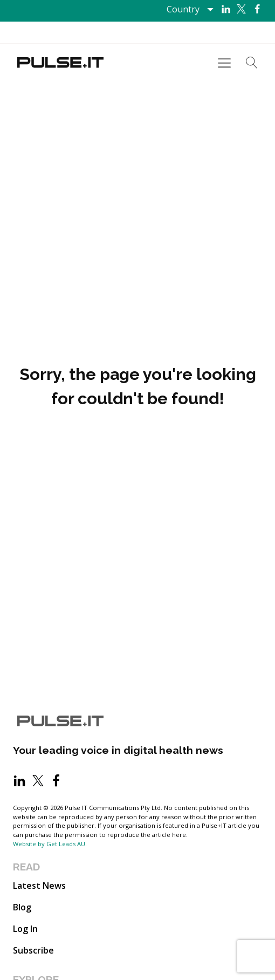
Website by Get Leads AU (49, 844)
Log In (25, 929)
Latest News (39, 886)
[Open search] (252, 63)
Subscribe (33, 950)
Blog (22, 907)
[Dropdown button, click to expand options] (190, 9)
